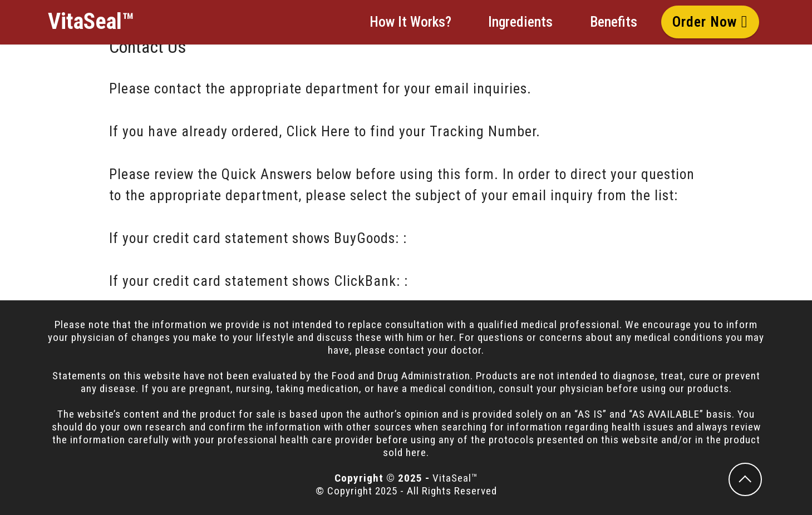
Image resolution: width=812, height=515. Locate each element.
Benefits (614, 22)
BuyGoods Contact (468, 238)
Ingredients (520, 22)
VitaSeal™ (91, 22)
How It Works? (410, 22)
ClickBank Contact (469, 281)
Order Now (710, 22)
